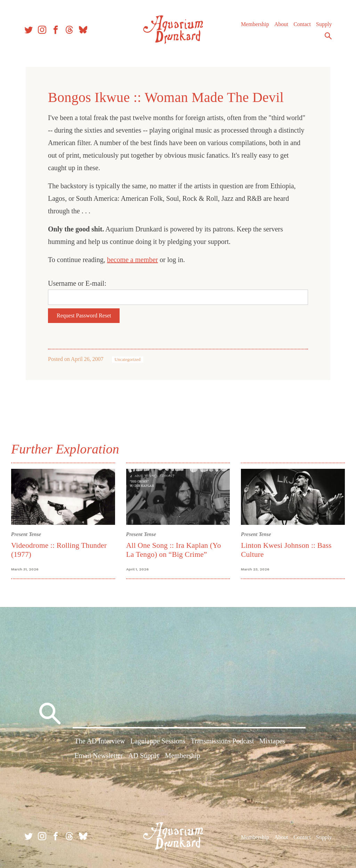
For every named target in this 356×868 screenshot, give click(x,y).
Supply (324, 24)
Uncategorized (128, 360)
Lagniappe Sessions (158, 741)
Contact (302, 24)
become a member (133, 260)
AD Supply (144, 756)
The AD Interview (100, 741)
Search (328, 36)
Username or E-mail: (77, 283)
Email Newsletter (99, 756)
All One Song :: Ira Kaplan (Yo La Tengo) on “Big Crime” (174, 550)
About (281, 24)
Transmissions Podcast (222, 741)
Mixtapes (272, 741)
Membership (255, 24)
